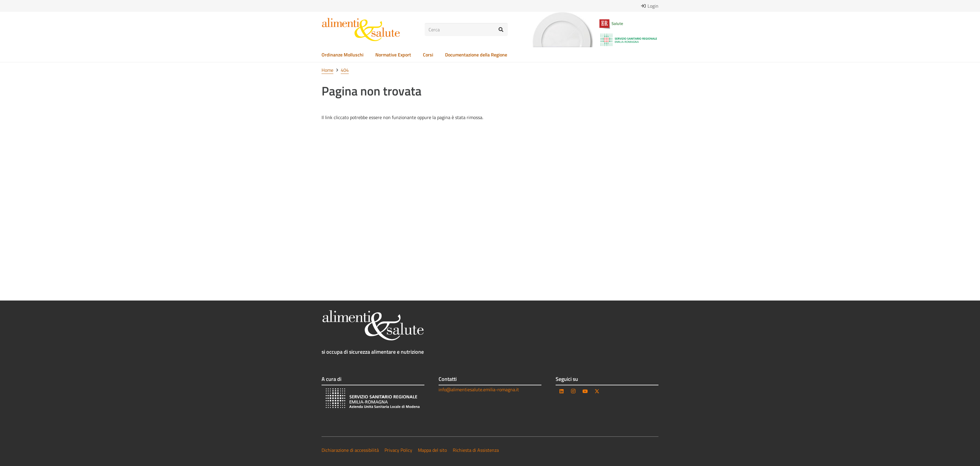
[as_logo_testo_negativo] (373, 325)
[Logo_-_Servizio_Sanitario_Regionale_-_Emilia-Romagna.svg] (629, 40)
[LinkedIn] (562, 391)
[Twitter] (597, 391)
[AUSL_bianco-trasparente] (373, 399)
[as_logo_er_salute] (629, 24)
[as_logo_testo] (361, 30)
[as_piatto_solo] (563, 30)
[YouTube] (585, 391)
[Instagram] (573, 391)
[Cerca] (466, 30)
